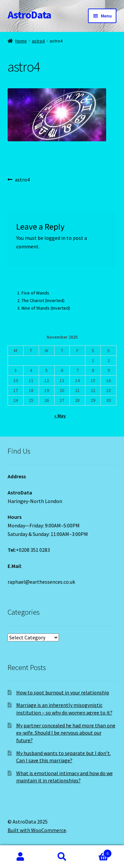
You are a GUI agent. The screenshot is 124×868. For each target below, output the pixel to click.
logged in (55, 238)
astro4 (38, 41)
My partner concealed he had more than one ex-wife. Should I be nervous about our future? (66, 733)
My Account (21, 857)
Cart (97, 852)
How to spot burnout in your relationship (63, 692)
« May (60, 416)
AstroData (29, 15)
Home (21, 41)
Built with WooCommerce (37, 830)
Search (62, 857)
